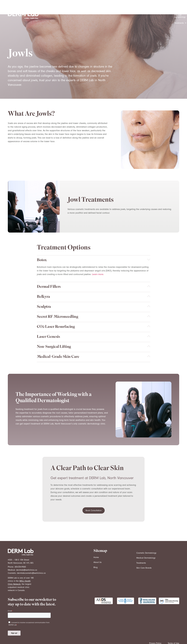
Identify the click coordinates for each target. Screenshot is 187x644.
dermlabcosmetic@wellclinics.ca (31, 559)
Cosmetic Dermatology (98, 8)
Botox (42, 246)
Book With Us (162, 8)
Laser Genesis (48, 323)
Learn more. (98, 260)
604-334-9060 (20, 553)
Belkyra (43, 283)
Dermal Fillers (49, 273)
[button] (98, 8)
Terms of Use (173, 629)
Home (96, 543)
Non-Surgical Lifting (54, 333)
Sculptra (44, 293)
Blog (96, 553)
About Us (98, 548)
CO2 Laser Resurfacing (56, 313)
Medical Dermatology (124, 8)
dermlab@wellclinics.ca (27, 556)
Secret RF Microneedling (58, 303)
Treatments (145, 8)
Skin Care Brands (144, 554)
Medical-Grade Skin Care (58, 343)
